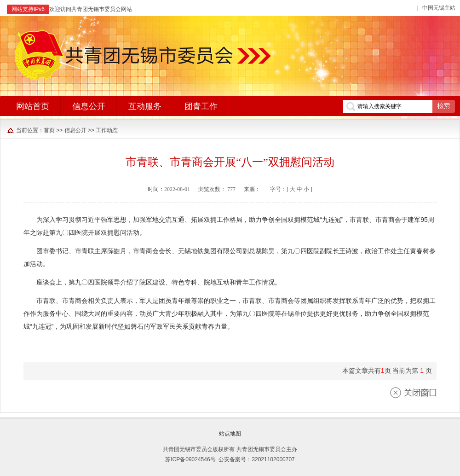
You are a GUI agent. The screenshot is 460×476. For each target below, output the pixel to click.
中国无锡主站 (439, 8)
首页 (49, 130)
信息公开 (75, 130)
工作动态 (107, 130)
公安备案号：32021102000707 (256, 459)
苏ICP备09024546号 (190, 459)
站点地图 (230, 434)
